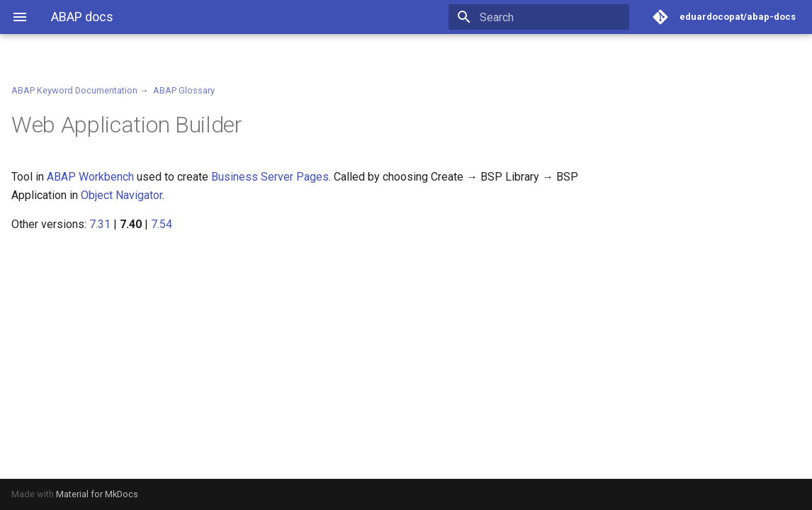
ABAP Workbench (90, 177)
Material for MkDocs (97, 494)
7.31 (100, 224)
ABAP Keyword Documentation (74, 90)
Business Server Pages (270, 177)
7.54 (162, 224)
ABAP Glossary (184, 90)
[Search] (546, 17)
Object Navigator (122, 195)
